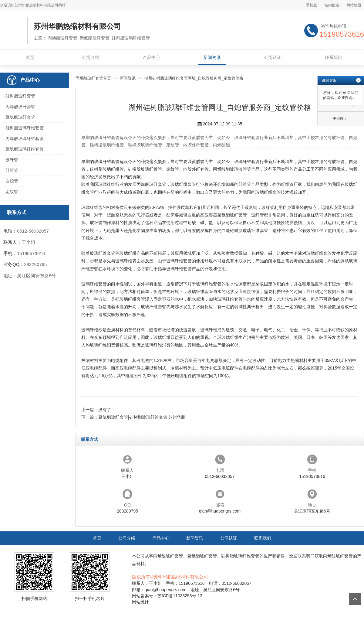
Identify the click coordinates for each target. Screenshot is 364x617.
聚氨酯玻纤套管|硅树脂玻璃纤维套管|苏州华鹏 (142, 417)
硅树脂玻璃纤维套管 (25, 128)
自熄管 (12, 181)
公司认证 (273, 57)
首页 (30, 57)
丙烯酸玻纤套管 (20, 107)
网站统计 (140, 602)
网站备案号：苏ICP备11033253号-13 (167, 596)
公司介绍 (91, 57)
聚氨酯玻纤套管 (20, 117)
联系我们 (333, 57)
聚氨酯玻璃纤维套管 (25, 149)
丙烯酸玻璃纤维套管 (25, 138)
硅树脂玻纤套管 (20, 96)
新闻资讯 (212, 57)
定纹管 (12, 192)
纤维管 (12, 170)
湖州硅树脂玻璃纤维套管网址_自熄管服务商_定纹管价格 (194, 78)
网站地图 (354, 5)
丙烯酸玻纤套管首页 (93, 78)
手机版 (312, 5)
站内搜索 (332, 5)
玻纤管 (12, 160)
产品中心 (151, 57)
